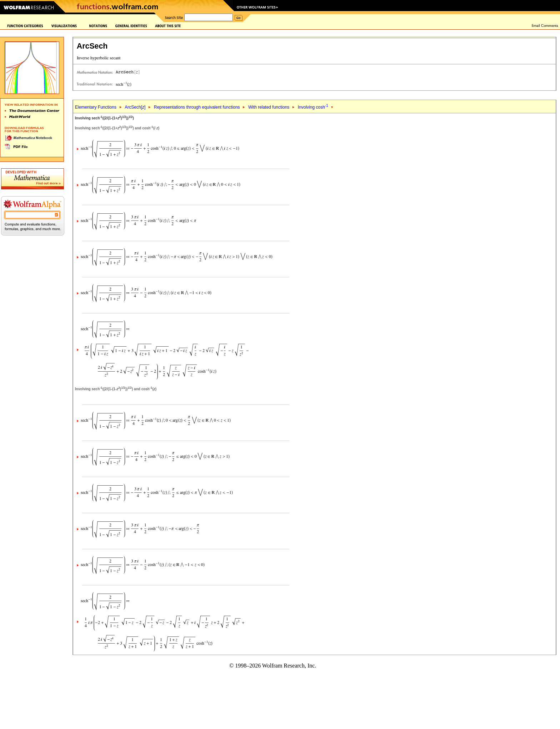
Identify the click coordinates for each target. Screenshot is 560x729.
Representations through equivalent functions (197, 107)
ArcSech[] (135, 107)
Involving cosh (313, 107)
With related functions (269, 107)
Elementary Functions (96, 107)
